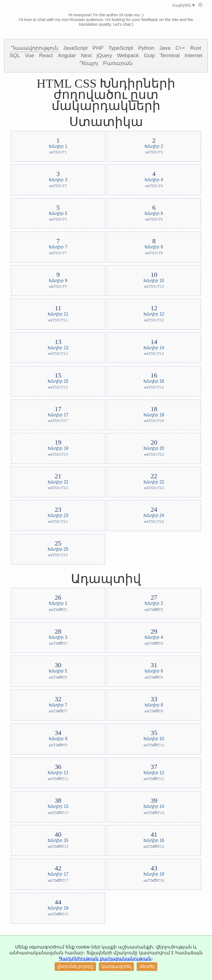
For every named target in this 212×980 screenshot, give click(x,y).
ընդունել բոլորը (75, 966)
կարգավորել (116, 966)
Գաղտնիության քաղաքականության (105, 959)
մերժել (147, 966)
